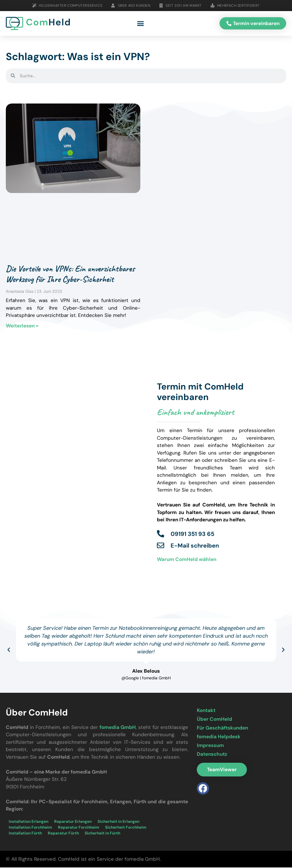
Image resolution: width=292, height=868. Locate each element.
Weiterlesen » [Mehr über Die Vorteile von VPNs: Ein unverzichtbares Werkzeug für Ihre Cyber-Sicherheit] (22, 326)
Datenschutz (212, 755)
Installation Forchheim (30, 828)
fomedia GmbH (118, 728)
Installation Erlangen (29, 822)
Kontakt (206, 711)
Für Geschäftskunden (222, 728)
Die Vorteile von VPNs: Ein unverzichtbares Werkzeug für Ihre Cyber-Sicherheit (70, 274)
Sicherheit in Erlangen (118, 822)
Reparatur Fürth (63, 834)
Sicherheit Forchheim (126, 828)
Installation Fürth (25, 834)
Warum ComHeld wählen (187, 560)
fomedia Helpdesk (219, 737)
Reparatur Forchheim (79, 828)
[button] (141, 24)
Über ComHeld (214, 720)
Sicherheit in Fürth (102, 834)
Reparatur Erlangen (73, 822)
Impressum (210, 746)
